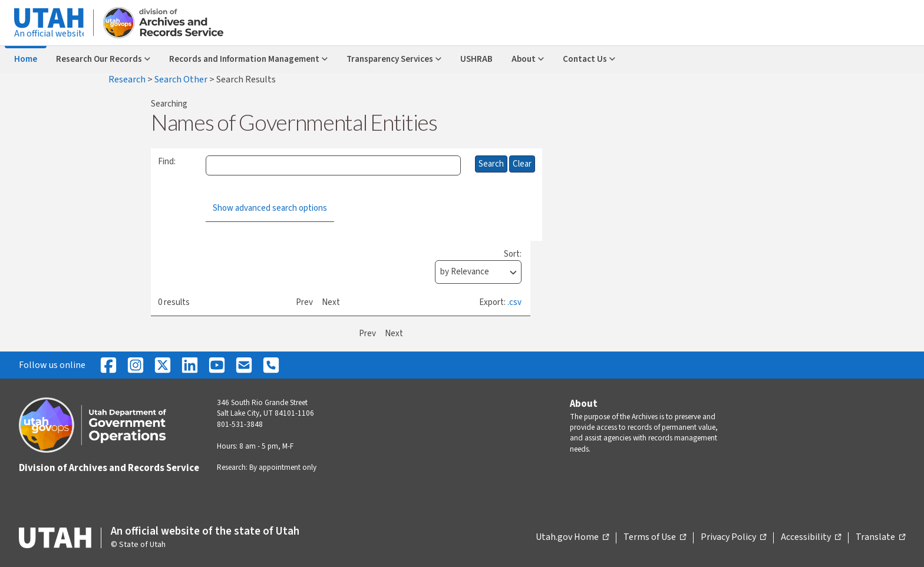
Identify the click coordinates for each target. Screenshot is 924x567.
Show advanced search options (270, 208)
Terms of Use (655, 538)
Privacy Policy (733, 538)
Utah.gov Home (572, 538)
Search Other (182, 79)
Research (128, 79)
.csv (514, 302)
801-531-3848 (240, 425)
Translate (880, 538)
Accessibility (811, 538)
